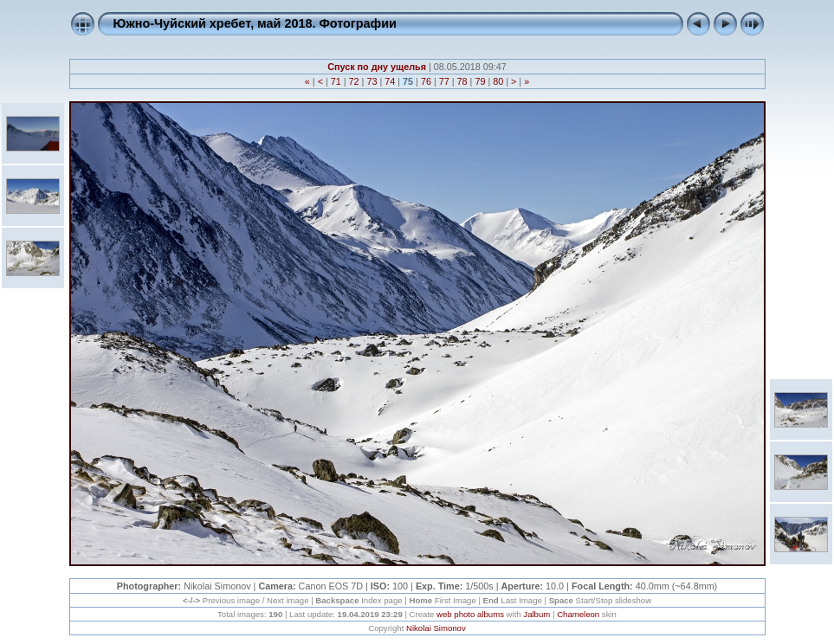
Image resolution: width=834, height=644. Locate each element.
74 (390, 81)
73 (372, 81)
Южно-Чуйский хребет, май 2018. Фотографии (255, 23)
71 (336, 81)
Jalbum (537, 614)
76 (426, 81)
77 (444, 81)
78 (462, 81)
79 (480, 81)
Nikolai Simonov (436, 628)
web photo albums (470, 614)
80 (498, 81)
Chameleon (578, 614)
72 (354, 81)
